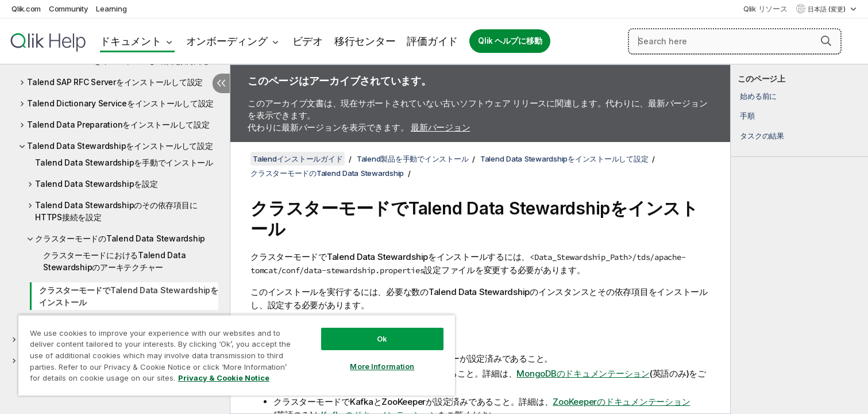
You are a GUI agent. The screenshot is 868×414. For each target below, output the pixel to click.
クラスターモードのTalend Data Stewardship (120, 238)
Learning (111, 9)
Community (69, 9)
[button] (826, 41)
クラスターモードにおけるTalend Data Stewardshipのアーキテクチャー (114, 261)
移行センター (365, 41)
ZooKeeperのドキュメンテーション (621, 402)
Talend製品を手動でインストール (413, 159)
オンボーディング (227, 41)
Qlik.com (26, 9)
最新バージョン (440, 127)
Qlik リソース (765, 9)
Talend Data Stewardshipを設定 (97, 184)
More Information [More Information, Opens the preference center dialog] (382, 366)
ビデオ (308, 41)
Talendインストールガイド (298, 159)
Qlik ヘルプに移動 (510, 41)
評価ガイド (432, 41)
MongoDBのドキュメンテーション (583, 373)
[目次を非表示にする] (221, 83)
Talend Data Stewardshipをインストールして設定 (120, 146)
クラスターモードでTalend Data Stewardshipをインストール (129, 296)
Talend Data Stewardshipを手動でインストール (124, 162)
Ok (382, 339)
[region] (237, 355)
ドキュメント (131, 41)
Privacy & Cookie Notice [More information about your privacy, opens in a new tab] (224, 378)
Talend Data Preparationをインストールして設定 (118, 124)
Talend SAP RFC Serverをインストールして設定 (115, 82)
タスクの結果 (762, 136)
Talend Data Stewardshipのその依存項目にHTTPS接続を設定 (116, 211)
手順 (747, 116)
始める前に (758, 96)
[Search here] (735, 41)
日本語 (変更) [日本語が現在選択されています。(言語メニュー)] (828, 9)
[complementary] (799, 239)
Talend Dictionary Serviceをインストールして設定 (120, 103)
